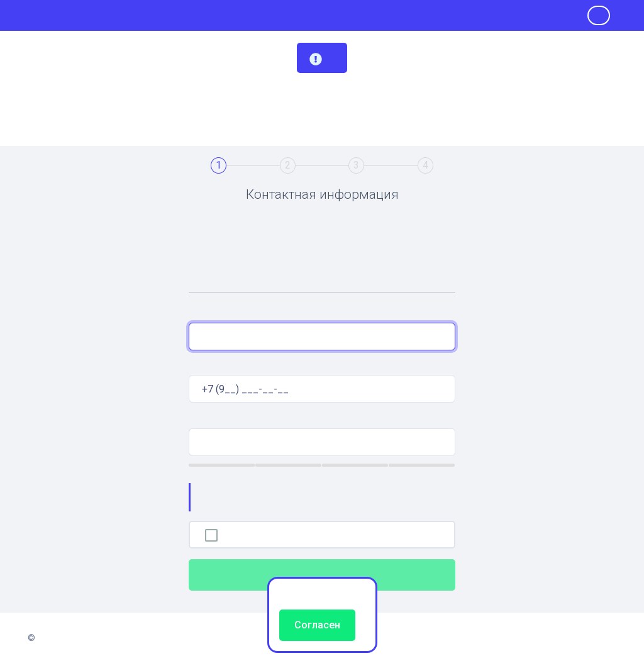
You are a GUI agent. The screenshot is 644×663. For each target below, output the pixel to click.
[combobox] (322, 337)
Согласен (317, 625)
